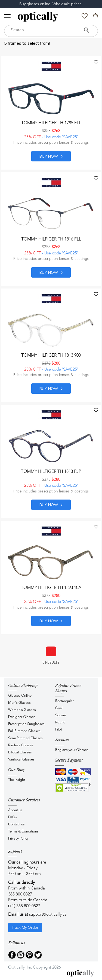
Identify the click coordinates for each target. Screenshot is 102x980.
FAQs (13, 817)
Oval (59, 708)
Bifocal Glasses (20, 752)
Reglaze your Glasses (72, 750)
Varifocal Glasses (21, 760)
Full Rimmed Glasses (24, 731)
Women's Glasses (22, 710)
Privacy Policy (18, 839)
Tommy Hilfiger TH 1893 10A (51, 588)
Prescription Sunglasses (26, 724)
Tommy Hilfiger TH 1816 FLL (51, 239)
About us (15, 810)
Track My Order (25, 928)
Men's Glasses (19, 703)
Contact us (16, 824)
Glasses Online (20, 696)
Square (61, 715)
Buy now (51, 156)
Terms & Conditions (23, 832)
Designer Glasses (22, 717)
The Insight (17, 780)
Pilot (59, 730)
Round (60, 722)
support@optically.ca (48, 915)
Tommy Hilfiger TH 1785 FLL (51, 123)
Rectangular (64, 701)
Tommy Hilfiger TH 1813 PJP (51, 472)
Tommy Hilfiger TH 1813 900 (51, 356)
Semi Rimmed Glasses (25, 738)
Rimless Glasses (21, 745)
